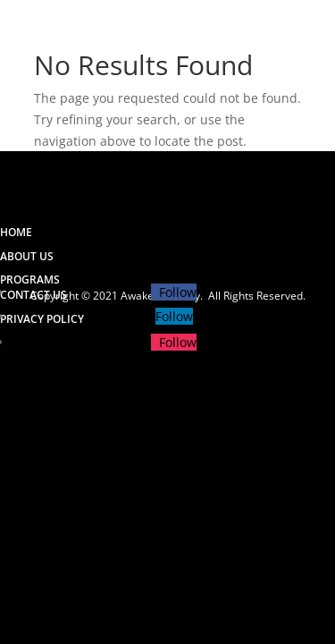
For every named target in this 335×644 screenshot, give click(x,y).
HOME (16, 232)
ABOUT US (27, 256)
